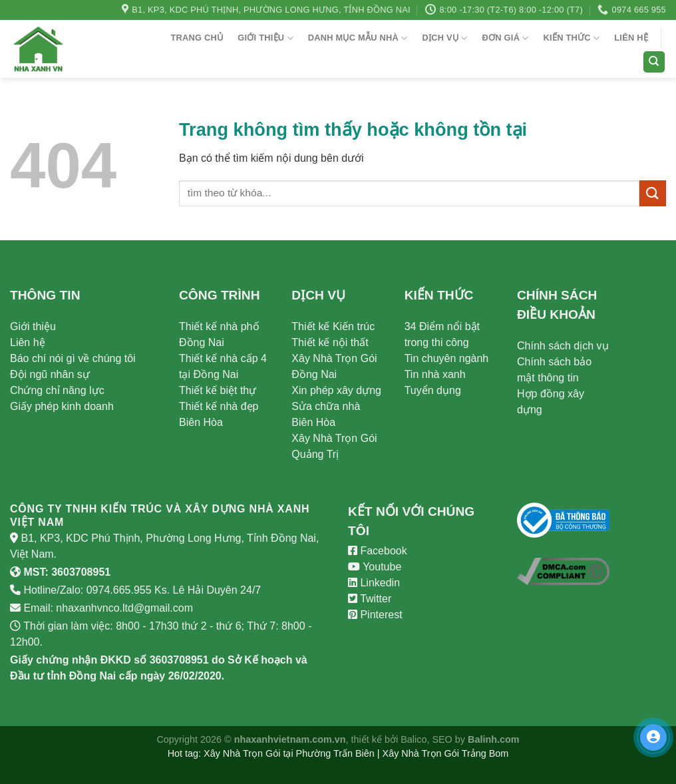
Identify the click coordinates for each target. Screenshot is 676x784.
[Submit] (653, 193)
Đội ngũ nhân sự (50, 374)
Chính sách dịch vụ (563, 346)
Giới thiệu (265, 38)
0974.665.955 (119, 590)
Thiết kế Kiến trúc (333, 326)
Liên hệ (631, 38)
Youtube (375, 567)
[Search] (654, 62)
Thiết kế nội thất (330, 342)
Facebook (378, 551)
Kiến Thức (572, 38)
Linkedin (374, 583)
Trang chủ (197, 38)
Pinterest (375, 615)
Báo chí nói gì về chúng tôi (73, 358)
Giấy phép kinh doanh (62, 406)
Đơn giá (506, 38)
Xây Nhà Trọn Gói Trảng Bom (446, 753)
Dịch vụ (444, 38)
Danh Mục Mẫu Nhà (358, 38)
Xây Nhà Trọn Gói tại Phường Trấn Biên (289, 753)
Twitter (370, 599)
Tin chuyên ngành (447, 358)
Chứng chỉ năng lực (57, 390)
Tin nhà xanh (435, 374)
